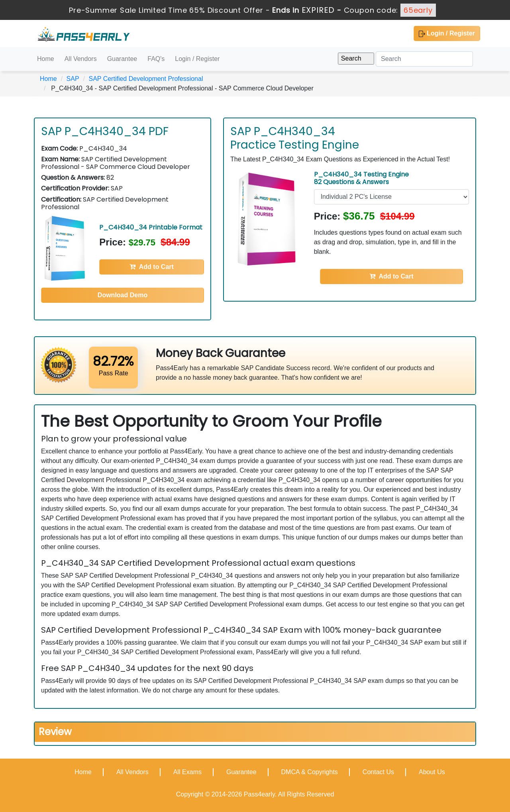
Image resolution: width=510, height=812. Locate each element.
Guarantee (122, 59)
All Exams (187, 772)
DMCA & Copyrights (310, 772)
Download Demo (123, 295)
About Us (432, 772)
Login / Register (447, 33)
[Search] (424, 59)
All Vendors (81, 59)
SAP (73, 79)
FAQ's (156, 59)
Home (46, 59)
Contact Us (378, 772)
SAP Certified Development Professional (146, 79)
